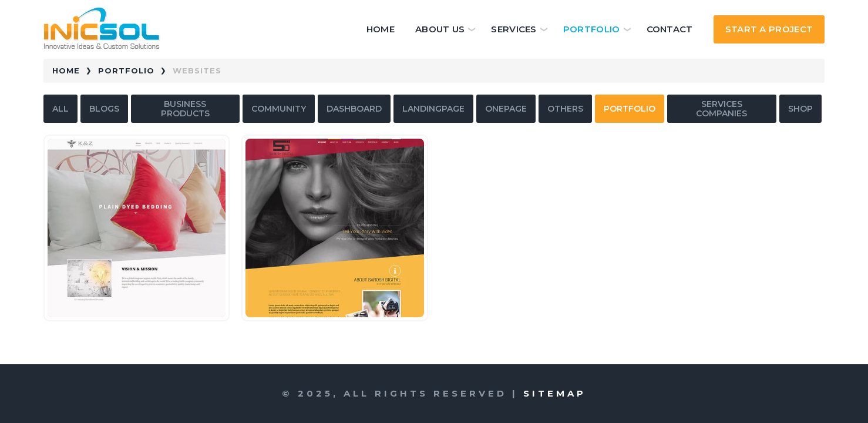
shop (800, 109)
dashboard (354, 109)
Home (381, 29)
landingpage (433, 109)
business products (185, 109)
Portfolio (592, 29)
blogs (104, 109)
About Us (440, 29)
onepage (506, 109)
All (60, 109)
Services (514, 29)
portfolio (630, 109)
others (565, 109)
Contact (670, 29)
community (279, 109)
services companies (721, 109)
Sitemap (555, 393)
